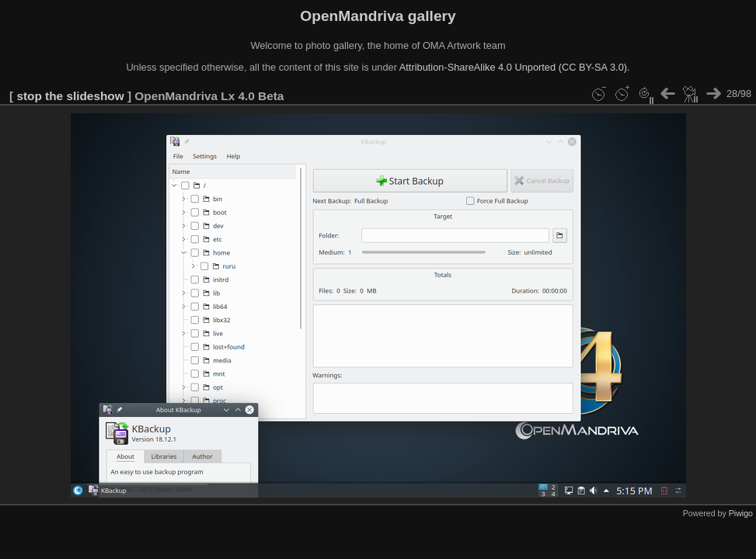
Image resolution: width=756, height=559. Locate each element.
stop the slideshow (70, 96)
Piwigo (741, 513)
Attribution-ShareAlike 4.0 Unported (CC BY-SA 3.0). (515, 67)
